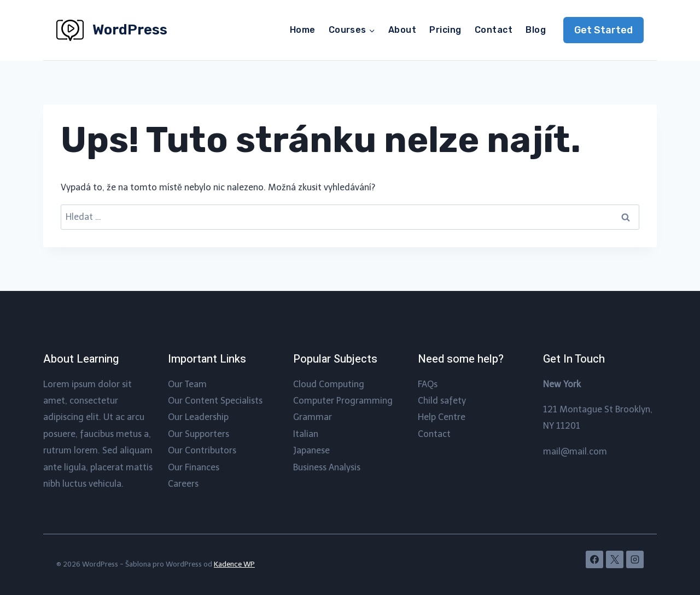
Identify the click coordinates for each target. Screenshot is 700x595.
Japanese (311, 450)
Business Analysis (327, 467)
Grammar (313, 417)
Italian (306, 434)
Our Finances (194, 467)
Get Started (603, 30)
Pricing (445, 30)
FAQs (428, 384)
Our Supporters (199, 434)
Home (303, 30)
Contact (494, 30)
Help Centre (442, 417)
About (402, 30)
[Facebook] (594, 559)
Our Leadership (198, 417)
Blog (536, 30)
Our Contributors (202, 450)
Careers (183, 484)
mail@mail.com (575, 451)
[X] (615, 559)
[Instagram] (635, 559)
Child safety (442, 401)
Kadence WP (234, 564)
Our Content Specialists (215, 401)
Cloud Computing (329, 384)
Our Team (187, 384)
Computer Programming (343, 401)
